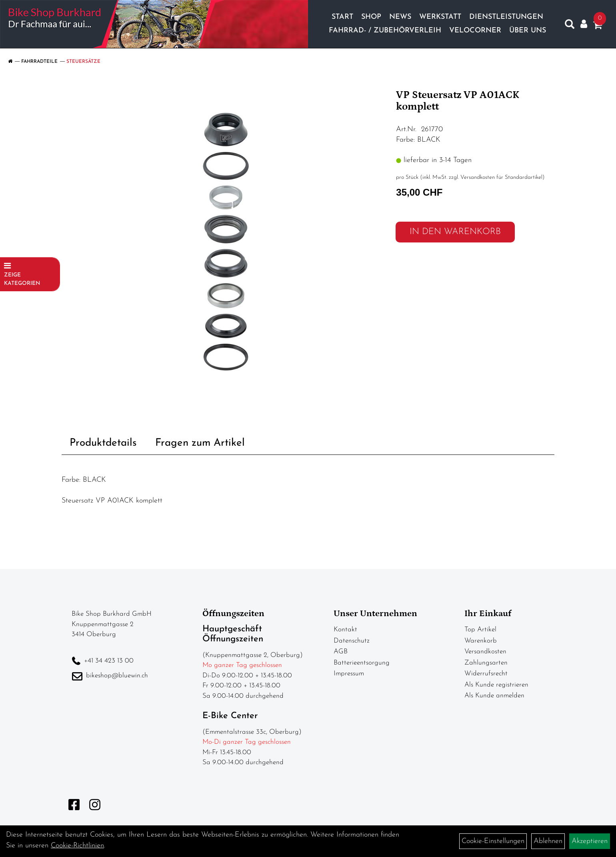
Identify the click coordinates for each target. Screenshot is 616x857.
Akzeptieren (590, 841)
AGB (341, 652)
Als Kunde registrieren (496, 685)
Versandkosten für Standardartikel (501, 177)
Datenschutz (352, 641)
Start (342, 17)
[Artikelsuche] (570, 26)
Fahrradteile (39, 62)
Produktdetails (103, 443)
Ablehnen (548, 841)
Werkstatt (440, 17)
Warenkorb (481, 641)
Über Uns (528, 31)
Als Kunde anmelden (494, 696)
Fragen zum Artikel (200, 443)
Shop (371, 17)
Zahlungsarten (486, 663)
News (400, 17)
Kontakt (345, 630)
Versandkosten (485, 652)
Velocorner (475, 31)
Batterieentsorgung (362, 663)
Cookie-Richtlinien (77, 846)
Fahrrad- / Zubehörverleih (385, 31)
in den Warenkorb (455, 232)
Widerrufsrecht (486, 674)
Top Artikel (480, 630)
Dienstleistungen (506, 17)
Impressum (349, 674)
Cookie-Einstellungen (493, 841)
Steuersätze (83, 62)
